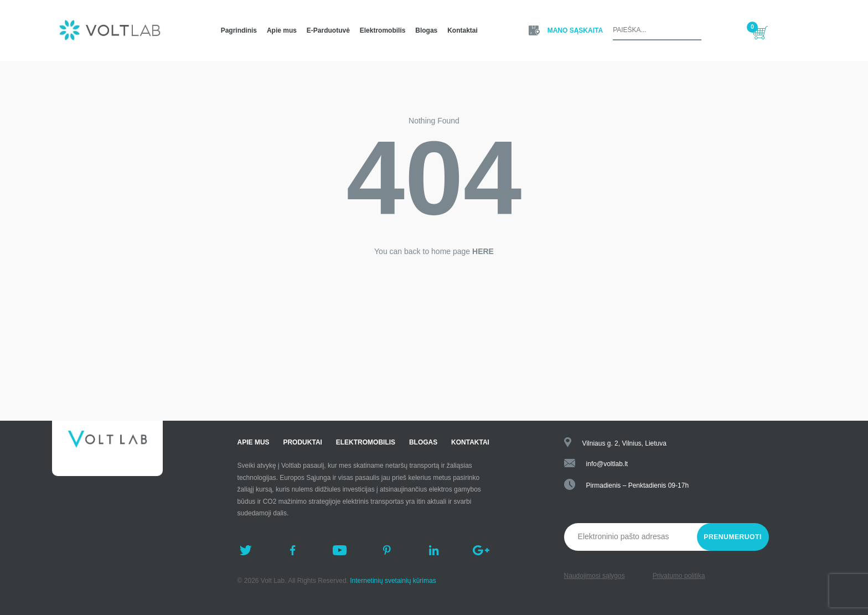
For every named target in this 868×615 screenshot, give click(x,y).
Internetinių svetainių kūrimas (393, 581)
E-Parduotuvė (328, 30)
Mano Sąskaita (575, 30)
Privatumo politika (679, 576)
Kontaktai (463, 30)
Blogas (426, 30)
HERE (483, 251)
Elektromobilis (383, 30)
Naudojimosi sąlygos (595, 576)
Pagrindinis (239, 30)
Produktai (302, 442)
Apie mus (282, 30)
